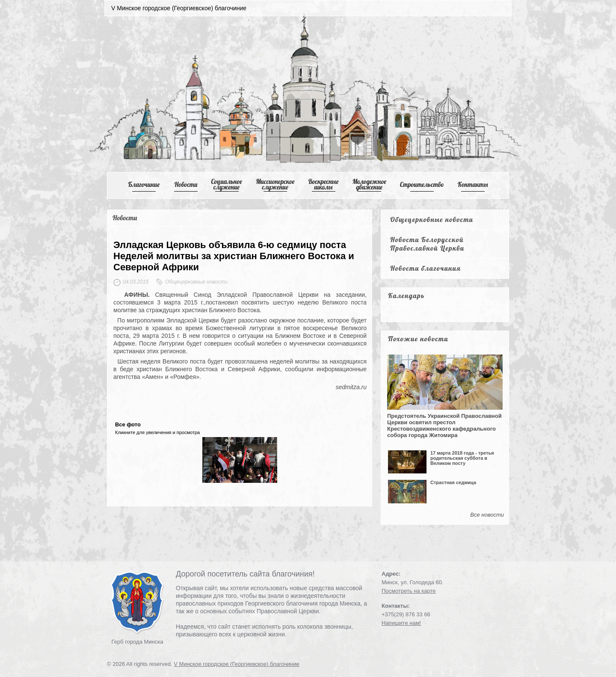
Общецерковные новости (432, 219)
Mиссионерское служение (275, 184)
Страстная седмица (453, 482)
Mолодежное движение (369, 184)
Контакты (473, 185)
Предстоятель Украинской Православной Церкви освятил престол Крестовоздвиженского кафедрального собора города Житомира (444, 426)
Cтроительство (422, 185)
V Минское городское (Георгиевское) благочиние (237, 664)
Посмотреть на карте (409, 591)
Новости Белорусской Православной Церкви (427, 244)
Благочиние (144, 185)
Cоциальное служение (226, 184)
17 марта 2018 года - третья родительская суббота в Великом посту (462, 458)
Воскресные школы (324, 184)
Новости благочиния (425, 268)
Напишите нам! (401, 623)
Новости (186, 185)
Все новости (487, 515)
